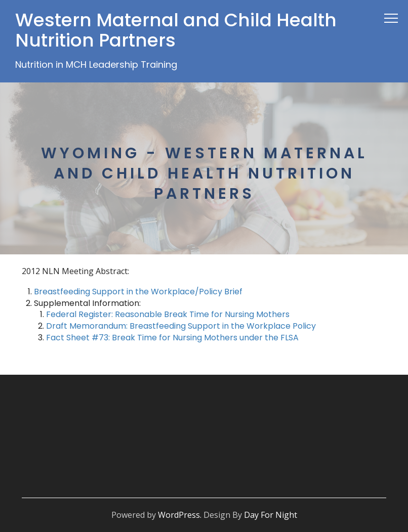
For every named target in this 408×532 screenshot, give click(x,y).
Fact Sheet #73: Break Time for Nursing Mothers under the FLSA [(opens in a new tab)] (172, 338)
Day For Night (271, 515)
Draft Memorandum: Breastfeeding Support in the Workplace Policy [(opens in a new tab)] (182, 326)
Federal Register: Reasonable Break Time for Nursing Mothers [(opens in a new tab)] (168, 314)
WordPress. (180, 515)
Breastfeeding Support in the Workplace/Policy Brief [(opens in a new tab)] (138, 292)
